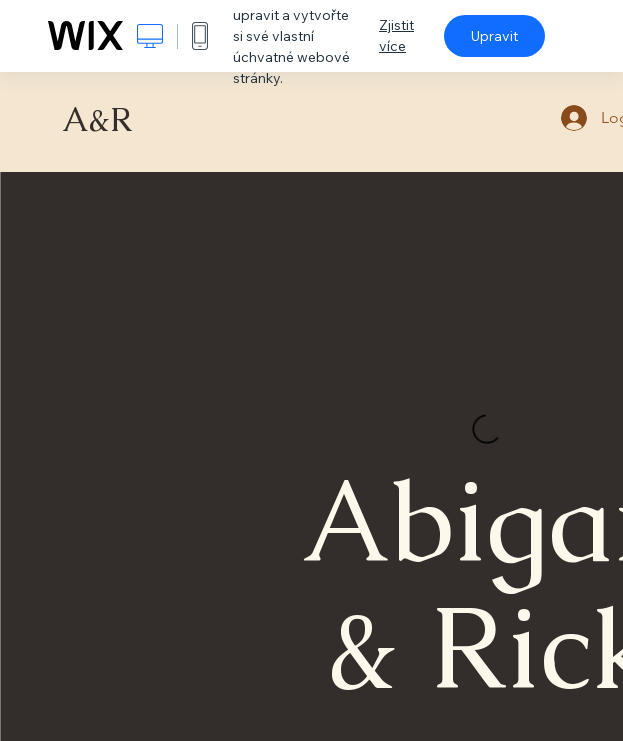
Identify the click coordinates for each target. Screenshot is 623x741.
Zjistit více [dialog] (396, 35)
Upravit (494, 36)
